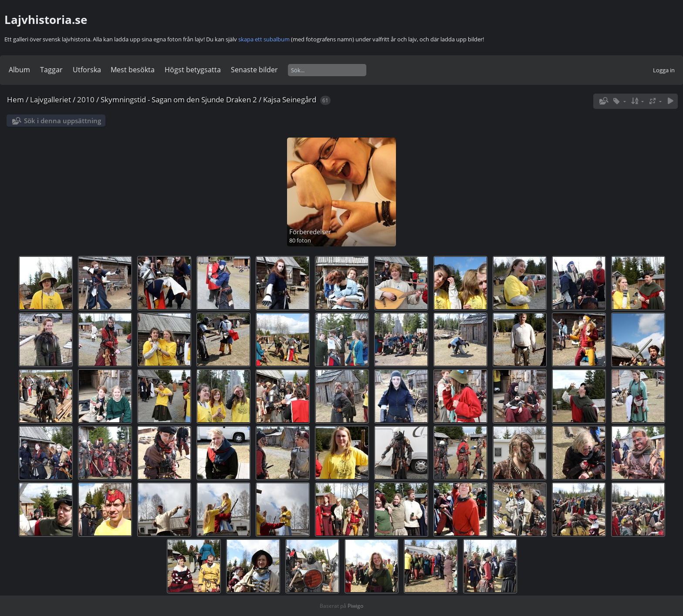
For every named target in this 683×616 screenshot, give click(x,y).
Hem (15, 99)
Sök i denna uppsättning (63, 121)
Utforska (87, 70)
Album (19, 70)
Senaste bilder (254, 70)
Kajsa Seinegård (290, 99)
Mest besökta (133, 70)
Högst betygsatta (193, 70)
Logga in (664, 70)
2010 (86, 99)
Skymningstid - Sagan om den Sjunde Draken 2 (179, 99)
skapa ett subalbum (264, 39)
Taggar (51, 70)
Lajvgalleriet (51, 99)
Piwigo (355, 606)
